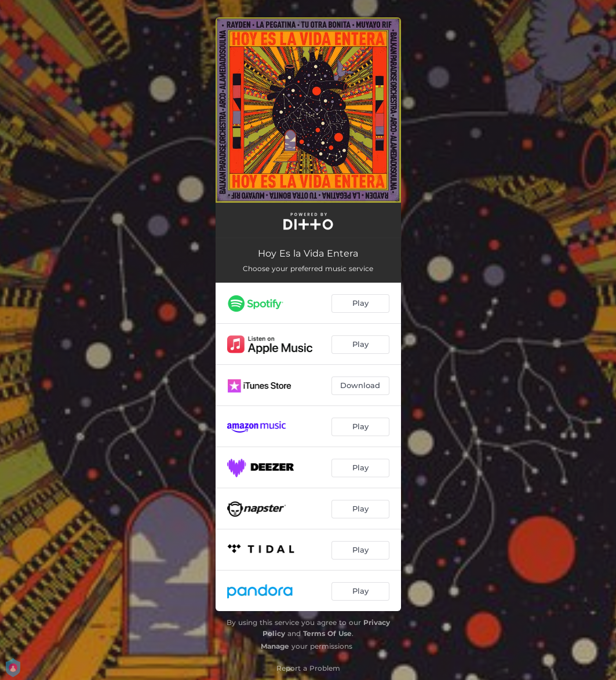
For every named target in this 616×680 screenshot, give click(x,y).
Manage (275, 646)
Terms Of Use (327, 633)
